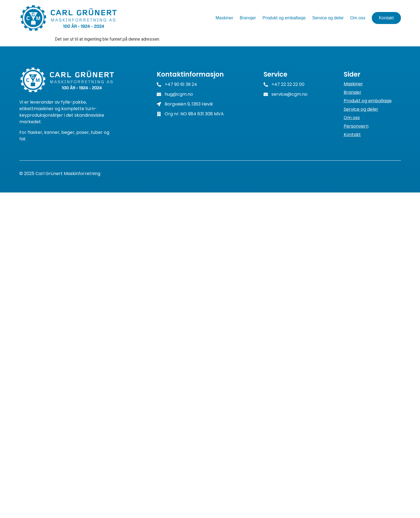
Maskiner (224, 18)
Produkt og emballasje (284, 18)
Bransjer (248, 18)
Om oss (358, 18)
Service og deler (328, 18)
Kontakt (386, 18)
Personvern (356, 126)
